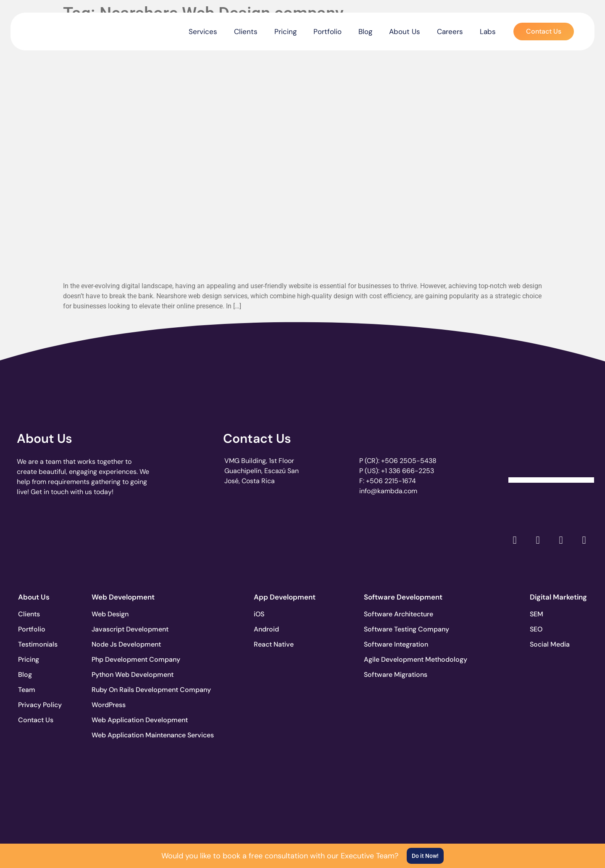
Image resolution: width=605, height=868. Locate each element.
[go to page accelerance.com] (156, 540)
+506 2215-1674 (391, 481)
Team (27, 690)
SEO (536, 629)
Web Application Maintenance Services (123, 735)
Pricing (285, 32)
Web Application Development (123, 720)
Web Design (110, 614)
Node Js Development (123, 644)
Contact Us (257, 438)
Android (266, 629)
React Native (274, 644)
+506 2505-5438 (409, 461)
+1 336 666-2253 (408, 471)
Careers (450, 32)
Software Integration (395, 644)
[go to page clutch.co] (39, 538)
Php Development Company (123, 659)
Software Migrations (395, 675)
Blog (365, 32)
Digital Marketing (558, 597)
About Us (405, 32)
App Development (285, 597)
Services (203, 32)
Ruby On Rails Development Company (123, 690)
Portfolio (327, 32)
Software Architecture (395, 614)
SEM (537, 614)
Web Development (123, 597)
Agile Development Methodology (395, 659)
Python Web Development (123, 675)
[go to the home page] (54, 29)
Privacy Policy (40, 705)
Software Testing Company (395, 629)
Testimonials (38, 644)
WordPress (109, 705)
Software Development (403, 597)
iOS (259, 614)
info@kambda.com (388, 491)
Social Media (550, 644)
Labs (488, 32)
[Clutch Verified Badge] (551, 452)
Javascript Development (123, 629)
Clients (246, 32)
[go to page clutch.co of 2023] (273, 538)
